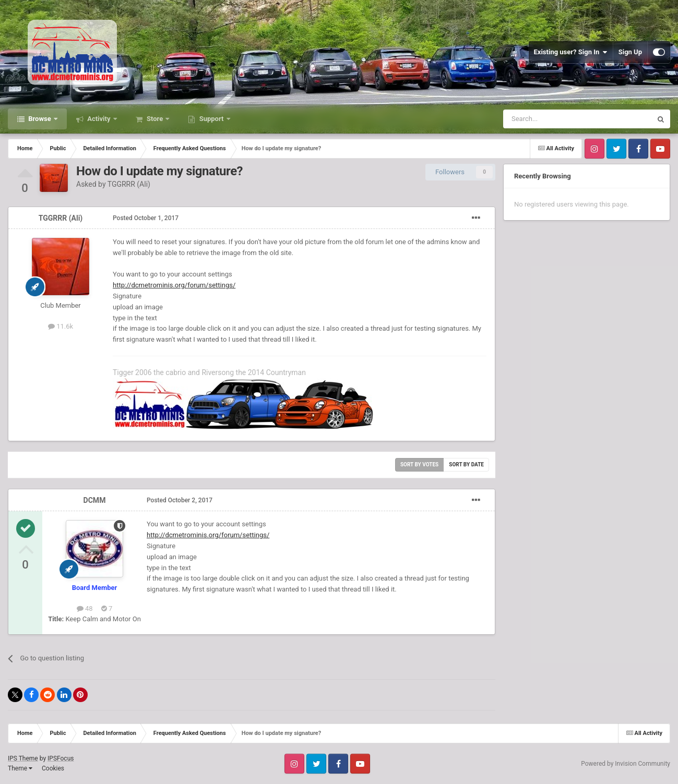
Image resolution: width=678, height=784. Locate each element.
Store (155, 119)
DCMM (95, 500)
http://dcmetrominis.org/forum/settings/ (174, 285)
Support (211, 119)
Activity (99, 119)
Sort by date (466, 465)
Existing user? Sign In (571, 52)
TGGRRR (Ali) (129, 184)
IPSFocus (61, 758)
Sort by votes (419, 465)
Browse (40, 119)
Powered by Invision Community (626, 764)
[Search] (553, 119)
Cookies (53, 768)
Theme (20, 768)
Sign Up (630, 52)
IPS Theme (23, 758)
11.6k (61, 326)
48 (85, 608)
